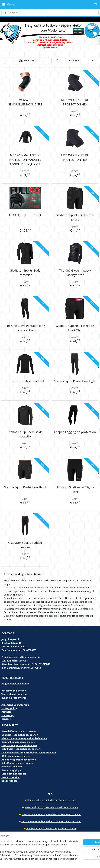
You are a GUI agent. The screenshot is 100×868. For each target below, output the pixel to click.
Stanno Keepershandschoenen (19, 742)
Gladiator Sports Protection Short (75, 217)
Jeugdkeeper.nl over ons (15, 684)
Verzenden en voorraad (15, 694)
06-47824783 (30, 650)
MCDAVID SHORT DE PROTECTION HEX (75, 102)
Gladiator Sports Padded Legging (25, 545)
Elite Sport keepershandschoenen (21, 749)
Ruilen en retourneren (14, 698)
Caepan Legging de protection (75, 432)
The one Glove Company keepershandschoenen (29, 753)
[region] (29, 845)
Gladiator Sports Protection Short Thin (75, 328)
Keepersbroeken (11, 777)
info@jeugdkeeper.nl (28, 657)
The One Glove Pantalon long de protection (25, 328)
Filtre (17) (26, 60)
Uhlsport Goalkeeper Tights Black (75, 489)
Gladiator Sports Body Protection (25, 273)
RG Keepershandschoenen (16, 756)
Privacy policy (9, 708)
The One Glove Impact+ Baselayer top (75, 273)
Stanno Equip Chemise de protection (25, 434)
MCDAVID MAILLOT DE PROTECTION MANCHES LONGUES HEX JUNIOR (25, 160)
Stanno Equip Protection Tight (75, 381)
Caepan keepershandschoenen (19, 745)
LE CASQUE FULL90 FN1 (25, 215)
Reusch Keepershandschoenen (19, 731)
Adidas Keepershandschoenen (19, 760)
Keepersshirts (9, 781)
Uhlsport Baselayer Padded (25, 381)
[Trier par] (74, 60)
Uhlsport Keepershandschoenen (20, 735)
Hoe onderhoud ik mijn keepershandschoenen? (51, 800)
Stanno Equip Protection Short (25, 487)
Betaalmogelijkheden (14, 691)
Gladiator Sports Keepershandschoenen (24, 738)
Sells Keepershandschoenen (17, 763)
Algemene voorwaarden (15, 705)
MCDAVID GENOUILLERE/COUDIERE (25, 102)
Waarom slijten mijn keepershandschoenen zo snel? (51, 807)
